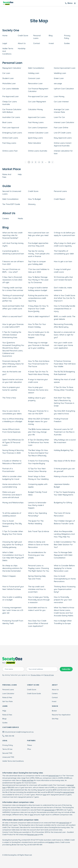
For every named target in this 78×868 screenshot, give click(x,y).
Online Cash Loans (10, 138)
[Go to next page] (52, 162)
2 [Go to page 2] (32, 162)
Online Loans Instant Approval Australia (63, 144)
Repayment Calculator (12, 68)
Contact (37, 43)
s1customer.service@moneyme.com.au (19, 732)
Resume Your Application (61, 715)
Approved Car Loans (37, 117)
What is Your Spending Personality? (37, 514)
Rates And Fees (7, 176)
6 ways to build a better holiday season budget (38, 289)
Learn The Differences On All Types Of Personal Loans (13, 442)
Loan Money (59, 96)
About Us (22, 43)
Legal (5, 43)
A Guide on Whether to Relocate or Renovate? (12, 462)
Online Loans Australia (38, 151)
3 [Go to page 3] (36, 162)
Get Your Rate (7, 701)
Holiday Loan (34, 73)
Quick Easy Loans (35, 138)
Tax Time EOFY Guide (11, 204)
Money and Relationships (13, 503)
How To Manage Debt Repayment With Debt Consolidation (63, 555)
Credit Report (60, 199)
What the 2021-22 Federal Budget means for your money (39, 421)
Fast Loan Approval (11, 128)
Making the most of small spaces (65, 381)
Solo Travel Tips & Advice (39, 531)
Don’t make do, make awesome (63, 289)
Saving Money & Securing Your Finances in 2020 (13, 452)
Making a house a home (64, 476)
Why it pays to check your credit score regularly (65, 244)
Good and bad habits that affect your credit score (13, 307)
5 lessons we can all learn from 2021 (13, 263)
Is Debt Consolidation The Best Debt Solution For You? (65, 545)
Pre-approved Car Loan (38, 96)
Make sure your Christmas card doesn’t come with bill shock (12, 495)
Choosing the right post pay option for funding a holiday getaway (13, 545)
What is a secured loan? (12, 316)
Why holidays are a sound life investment (65, 441)
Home (5, 36)
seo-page (58, 83)
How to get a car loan (63, 261)
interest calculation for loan (63, 152)
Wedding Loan (60, 73)
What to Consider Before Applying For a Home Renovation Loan (64, 568)
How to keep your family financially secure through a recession (39, 600)
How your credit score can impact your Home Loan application (63, 345)
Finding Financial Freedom (61, 420)
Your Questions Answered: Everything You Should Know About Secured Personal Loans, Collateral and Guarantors (13, 349)
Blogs (4, 719)
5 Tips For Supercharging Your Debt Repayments (64, 493)
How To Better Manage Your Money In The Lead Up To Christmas (38, 280)
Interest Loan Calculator (64, 122)
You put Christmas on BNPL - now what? (11, 271)
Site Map (55, 719)
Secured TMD (7, 753)
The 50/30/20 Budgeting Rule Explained (64, 373)
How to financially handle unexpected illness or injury (65, 309)
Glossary (32, 204)
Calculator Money (35, 109)
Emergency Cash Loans (12, 133)
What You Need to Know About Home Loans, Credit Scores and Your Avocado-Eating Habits (64, 612)
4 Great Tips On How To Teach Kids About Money (38, 373)
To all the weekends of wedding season (12, 514)
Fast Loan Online (61, 128)
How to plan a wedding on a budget (12, 598)
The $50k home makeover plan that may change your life (39, 432)
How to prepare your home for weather (11, 389)
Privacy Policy (67, 37)
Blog (51, 36)
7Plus (29, 749)
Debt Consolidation (36, 68)
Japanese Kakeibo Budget (62, 486)
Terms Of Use (7, 749)
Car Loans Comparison (38, 128)
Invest (51, 43)
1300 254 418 (9, 736)
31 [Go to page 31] (49, 162)
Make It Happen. (9, 576)
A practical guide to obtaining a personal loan (13, 252)
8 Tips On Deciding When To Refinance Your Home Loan (39, 442)
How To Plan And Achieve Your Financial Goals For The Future (39, 364)
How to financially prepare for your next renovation (63, 600)
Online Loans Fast (10, 151)
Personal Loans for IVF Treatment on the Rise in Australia (64, 432)
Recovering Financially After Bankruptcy (63, 326)
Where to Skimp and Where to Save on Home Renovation (38, 545)
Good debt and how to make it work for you (38, 609)
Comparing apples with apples (38, 486)
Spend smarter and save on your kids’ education (13, 381)
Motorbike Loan (9, 83)
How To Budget (34, 199)
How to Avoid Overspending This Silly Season (12, 524)
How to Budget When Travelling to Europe (63, 622)
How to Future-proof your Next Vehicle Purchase (13, 588)
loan (45, 795)
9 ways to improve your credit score (38, 381)
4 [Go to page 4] (39, 162)
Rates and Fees (28, 780)
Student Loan (8, 78)
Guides (67, 43)
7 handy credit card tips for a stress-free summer (13, 289)
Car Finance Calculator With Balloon (12, 111)
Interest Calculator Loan (38, 133)
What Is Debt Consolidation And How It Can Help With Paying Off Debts (13, 556)
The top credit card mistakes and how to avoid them (37, 589)
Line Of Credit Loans (63, 133)
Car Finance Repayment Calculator (38, 90)
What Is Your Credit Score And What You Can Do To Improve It (65, 298)
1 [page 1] (29, 162)
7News (30, 745)
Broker (54, 711)
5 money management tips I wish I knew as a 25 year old (13, 610)
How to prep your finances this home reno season (38, 390)
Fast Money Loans (36, 122)
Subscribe (66, 669)
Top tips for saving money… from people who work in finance (39, 254)
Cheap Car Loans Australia (10, 103)
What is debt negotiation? (39, 316)
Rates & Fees (7, 697)
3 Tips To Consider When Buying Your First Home (13, 533)
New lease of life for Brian (65, 461)
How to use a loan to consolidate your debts (12, 412)
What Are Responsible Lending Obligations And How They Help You (64, 534)
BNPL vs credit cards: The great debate (65, 318)
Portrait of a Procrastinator (8, 470)
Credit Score (23, 36)
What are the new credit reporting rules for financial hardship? (12, 235)
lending (51, 842)
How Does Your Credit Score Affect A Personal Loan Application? (38, 623)
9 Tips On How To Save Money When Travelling (64, 389)
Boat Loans (7, 122)
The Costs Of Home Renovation (62, 514)
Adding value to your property (37, 399)
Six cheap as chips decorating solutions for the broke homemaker (12, 568)
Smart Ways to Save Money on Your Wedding (38, 478)
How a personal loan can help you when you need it (39, 235)
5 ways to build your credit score (62, 271)
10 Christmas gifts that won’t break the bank (63, 278)
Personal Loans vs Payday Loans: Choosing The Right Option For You (39, 568)
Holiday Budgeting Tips (64, 450)
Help (20, 174)
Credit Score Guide (34, 693)
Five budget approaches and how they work (38, 244)
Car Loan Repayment (37, 102)
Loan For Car (59, 117)
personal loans (69, 792)
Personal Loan (32, 835)
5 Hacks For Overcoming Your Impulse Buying (38, 462)
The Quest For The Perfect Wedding (36, 522)
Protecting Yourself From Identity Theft (13, 622)
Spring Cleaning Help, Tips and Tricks (37, 577)
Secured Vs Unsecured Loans (12, 193)
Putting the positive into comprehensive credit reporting (38, 298)
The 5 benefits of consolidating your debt (64, 252)
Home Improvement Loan (65, 68)
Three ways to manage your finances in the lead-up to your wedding (39, 345)
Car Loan (6, 73)
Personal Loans (37, 37)
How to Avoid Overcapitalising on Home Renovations (65, 579)
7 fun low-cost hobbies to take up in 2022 (39, 271)
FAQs (4, 711)
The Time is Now (9, 398)
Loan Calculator (8, 693)
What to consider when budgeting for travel (12, 478)
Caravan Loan (34, 78)
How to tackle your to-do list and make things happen (39, 335)
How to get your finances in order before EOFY (13, 326)
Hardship (22, 48)
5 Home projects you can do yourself (64, 470)
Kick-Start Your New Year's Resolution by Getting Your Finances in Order (64, 402)
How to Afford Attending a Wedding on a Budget (13, 420)
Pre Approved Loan (11, 96)
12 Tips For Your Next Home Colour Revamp (37, 470)
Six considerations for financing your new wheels (37, 555)
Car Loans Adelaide (11, 89)
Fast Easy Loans (9, 143)
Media (20, 218)
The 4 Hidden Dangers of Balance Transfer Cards (64, 522)
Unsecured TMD (8, 757)
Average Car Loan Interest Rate (61, 111)
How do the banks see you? (12, 373)
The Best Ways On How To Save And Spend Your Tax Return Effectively (38, 453)
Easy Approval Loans (63, 138)
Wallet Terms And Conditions (8, 51)
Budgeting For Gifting (63, 503)
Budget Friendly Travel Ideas (38, 493)
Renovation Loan (35, 83)
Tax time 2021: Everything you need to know (64, 412)
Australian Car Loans (11, 117)
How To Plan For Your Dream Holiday (37, 326)
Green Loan (59, 78)
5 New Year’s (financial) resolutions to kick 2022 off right (12, 280)
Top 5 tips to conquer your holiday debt (37, 263)
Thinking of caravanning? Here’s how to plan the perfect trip (13, 298)
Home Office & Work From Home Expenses (11, 431)
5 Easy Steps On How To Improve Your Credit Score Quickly (38, 309)
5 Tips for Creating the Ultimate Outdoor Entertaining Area (12, 335)
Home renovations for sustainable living (12, 486)
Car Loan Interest (61, 102)
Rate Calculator (35, 143)
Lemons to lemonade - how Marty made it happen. (38, 505)
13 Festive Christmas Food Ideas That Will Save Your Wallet (65, 364)
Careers (6, 218)
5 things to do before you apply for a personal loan (64, 234)
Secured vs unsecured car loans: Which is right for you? (65, 335)
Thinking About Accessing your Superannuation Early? (65, 589)
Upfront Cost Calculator (64, 89)
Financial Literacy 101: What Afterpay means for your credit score (13, 364)
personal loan (54, 776)
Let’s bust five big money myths (13, 244)
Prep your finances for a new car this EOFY (38, 412)
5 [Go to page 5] (42, 162)
